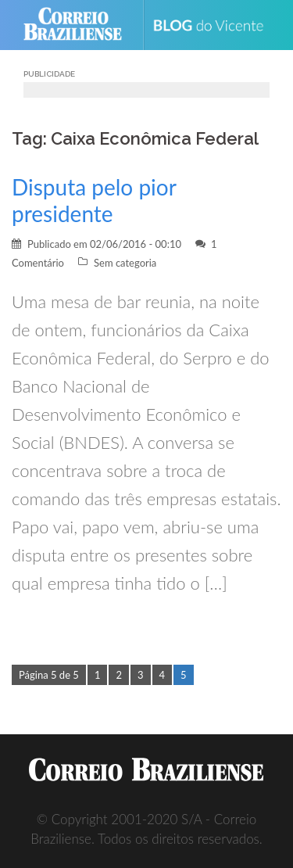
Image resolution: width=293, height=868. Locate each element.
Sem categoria (125, 263)
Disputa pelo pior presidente (94, 200)
